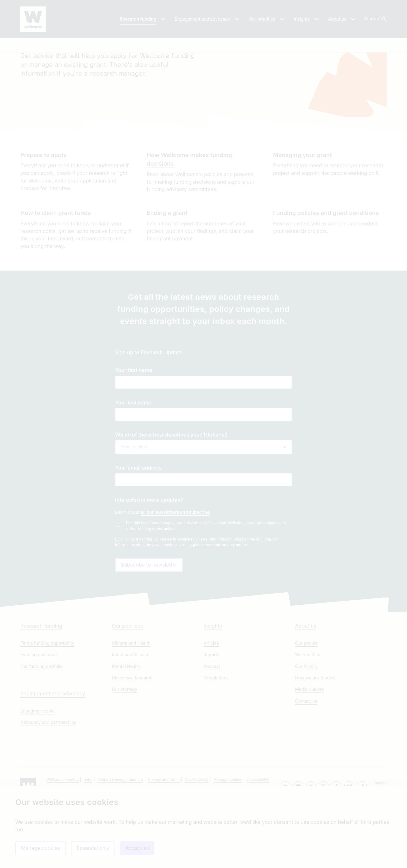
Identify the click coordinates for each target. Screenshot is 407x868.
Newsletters (216, 740)
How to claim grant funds (56, 265)
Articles (211, 706)
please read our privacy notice (220, 597)
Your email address (138, 520)
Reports (211, 717)
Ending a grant (167, 265)
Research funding (41, 688)
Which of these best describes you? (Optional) (171, 487)
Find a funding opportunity (47, 706)
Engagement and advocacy (53, 756)
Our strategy (125, 752)
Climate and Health (131, 706)
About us (306, 688)
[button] (375, 19)
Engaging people (38, 773)
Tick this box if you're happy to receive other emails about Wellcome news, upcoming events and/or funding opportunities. (206, 578)
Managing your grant (303, 207)
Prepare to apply (44, 207)
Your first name (134, 422)
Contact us (306, 763)
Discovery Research (132, 740)
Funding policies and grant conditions (326, 265)
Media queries (310, 752)
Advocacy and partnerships (48, 785)
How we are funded (315, 740)
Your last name (133, 455)
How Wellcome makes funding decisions (189, 211)
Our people (306, 706)
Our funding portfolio (41, 729)
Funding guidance (38, 717)
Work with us (308, 717)
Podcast (212, 729)
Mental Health (126, 729)
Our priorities (128, 688)
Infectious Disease (131, 717)
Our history (306, 729)
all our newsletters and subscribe (175, 564)
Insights (213, 688)
